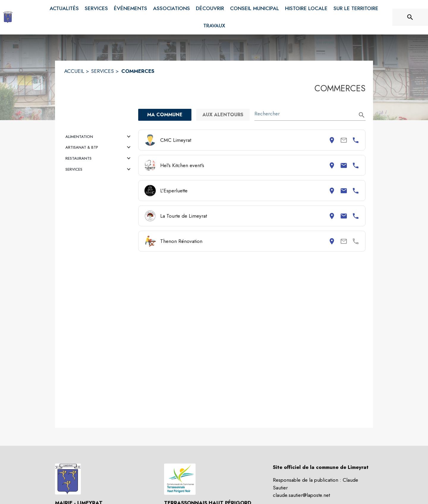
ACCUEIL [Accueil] (74, 71)
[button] (99, 137)
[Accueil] (8, 17)
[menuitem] (64, 9)
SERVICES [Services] (102, 71)
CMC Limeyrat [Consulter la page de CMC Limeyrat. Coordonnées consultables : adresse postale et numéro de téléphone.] (176, 140)
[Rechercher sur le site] (410, 17)
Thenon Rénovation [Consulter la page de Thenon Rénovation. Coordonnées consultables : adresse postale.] (181, 241)
